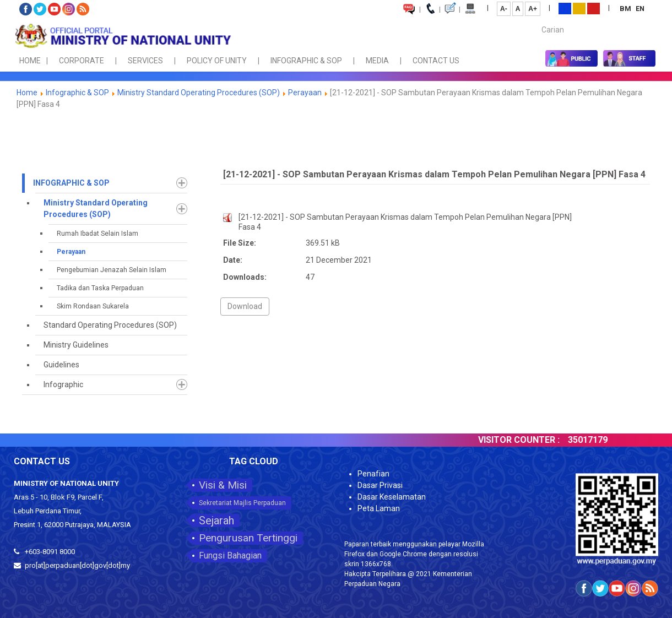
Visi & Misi (223, 485)
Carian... (536, 20)
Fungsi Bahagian (230, 555)
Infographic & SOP (77, 93)
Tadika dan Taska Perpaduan (100, 288)
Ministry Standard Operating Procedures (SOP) (199, 93)
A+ (533, 9)
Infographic (63, 384)
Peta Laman (379, 508)
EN (640, 9)
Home (27, 93)
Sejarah (216, 521)
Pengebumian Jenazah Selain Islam (112, 270)
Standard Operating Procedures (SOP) (110, 325)
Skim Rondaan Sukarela (93, 306)
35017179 (598, 440)
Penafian (373, 474)
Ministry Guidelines (76, 345)
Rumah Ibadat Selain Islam (97, 234)
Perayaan (305, 93)
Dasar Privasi (380, 485)
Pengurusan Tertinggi (248, 538)
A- (504, 9)
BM (626, 9)
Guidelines (61, 365)
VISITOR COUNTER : (529, 440)
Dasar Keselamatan (392, 497)
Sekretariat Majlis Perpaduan (242, 503)
